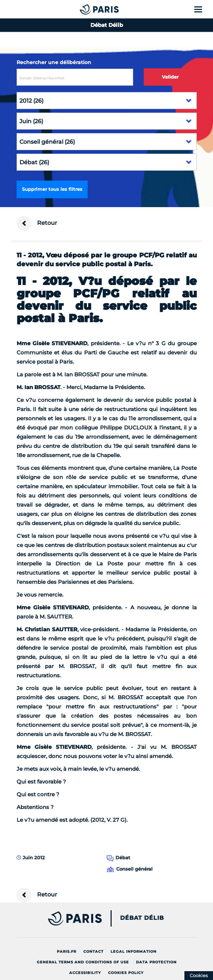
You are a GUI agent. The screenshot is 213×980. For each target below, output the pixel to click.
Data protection (156, 962)
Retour (37, 223)
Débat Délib (142, 918)
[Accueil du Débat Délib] (85, 9)
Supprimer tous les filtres (52, 189)
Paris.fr (67, 951)
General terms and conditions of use (83, 962)
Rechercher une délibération (54, 62)
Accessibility (85, 973)
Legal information (134, 951)
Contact (93, 951)
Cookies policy (126, 973)
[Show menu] (202, 9)
